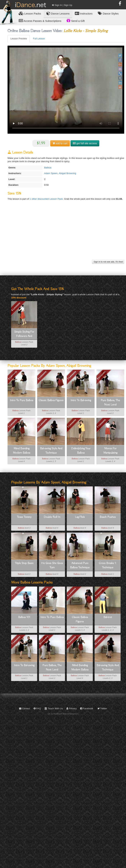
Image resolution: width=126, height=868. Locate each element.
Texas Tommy (24, 517)
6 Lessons (13, 375)
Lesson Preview (19, 39)
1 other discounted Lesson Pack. (47, 199)
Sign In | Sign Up (62, 5)
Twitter (102, 708)
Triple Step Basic (24, 563)
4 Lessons (16, 592)
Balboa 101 (24, 617)
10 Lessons (42, 423)
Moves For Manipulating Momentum (110, 451)
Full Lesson (39, 39)
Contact (24, 708)
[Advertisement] (65, 234)
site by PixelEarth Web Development (63, 714)
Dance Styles (108, 13)
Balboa (48, 168)
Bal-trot (108, 617)
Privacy (72, 708)
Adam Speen (51, 173)
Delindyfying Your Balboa (81, 451)
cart (60, 143)
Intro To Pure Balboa (22, 400)
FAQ (37, 708)
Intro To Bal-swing (81, 400)
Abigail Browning (67, 173)
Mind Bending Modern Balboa (22, 451)
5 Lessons (16, 307)
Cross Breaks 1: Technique (108, 565)
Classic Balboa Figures (51, 400)
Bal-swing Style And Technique (51, 451)
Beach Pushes (108, 517)
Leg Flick (80, 517)
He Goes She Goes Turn (52, 565)
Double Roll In (52, 517)
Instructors (84, 13)
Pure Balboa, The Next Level (110, 403)
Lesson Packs (30, 13)
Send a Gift (76, 20)
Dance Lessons (58, 13)
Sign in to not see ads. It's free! (108, 262)
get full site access (85, 143)
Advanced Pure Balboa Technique (80, 565)
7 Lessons (72, 375)
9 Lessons (101, 375)
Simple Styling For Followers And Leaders (24, 334)
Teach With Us (54, 708)
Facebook (87, 708)
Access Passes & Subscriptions (40, 21)
